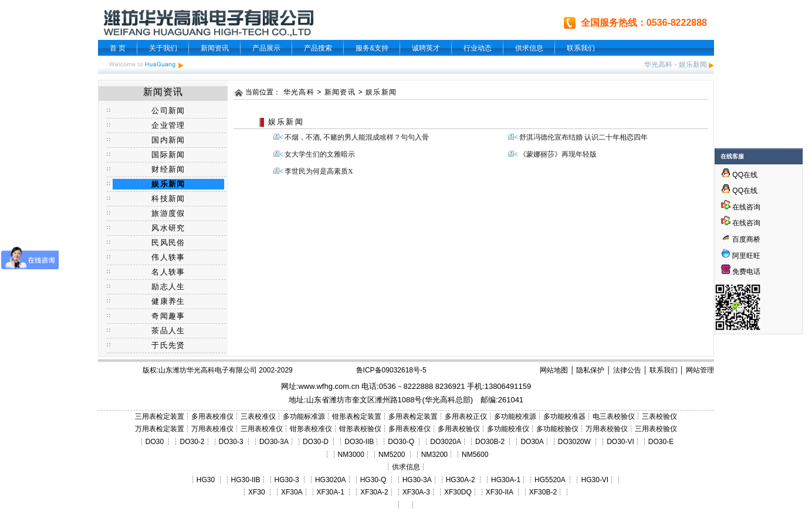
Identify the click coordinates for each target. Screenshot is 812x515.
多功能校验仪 (557, 429)
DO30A (532, 442)
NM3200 (434, 455)
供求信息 (529, 48)
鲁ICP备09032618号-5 (391, 370)
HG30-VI (595, 480)
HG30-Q (373, 480)
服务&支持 (372, 48)
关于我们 (163, 48)
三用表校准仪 (262, 429)
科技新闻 (168, 199)
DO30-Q (401, 442)
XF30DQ (458, 492)
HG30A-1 (506, 480)
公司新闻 (168, 111)
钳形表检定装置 (357, 416)
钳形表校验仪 (360, 429)
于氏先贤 (168, 345)
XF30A (292, 492)
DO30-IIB (359, 442)
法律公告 (627, 370)
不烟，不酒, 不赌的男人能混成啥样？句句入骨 (357, 137)
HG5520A (550, 480)
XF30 (257, 492)
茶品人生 (168, 331)
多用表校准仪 (212, 416)
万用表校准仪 (212, 429)
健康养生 (168, 301)
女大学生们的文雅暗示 (320, 154)
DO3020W (574, 442)
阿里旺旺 (745, 256)
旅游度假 (168, 213)
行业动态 (478, 48)
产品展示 (266, 48)
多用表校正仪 (466, 416)
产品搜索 (318, 48)
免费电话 (741, 272)
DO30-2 (192, 442)
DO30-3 (231, 442)
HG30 (206, 480)
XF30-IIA (500, 492)
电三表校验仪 (614, 416)
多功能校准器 (564, 416)
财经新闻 (168, 169)
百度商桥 (741, 239)
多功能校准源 (515, 416)
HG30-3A (417, 480)
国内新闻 (168, 140)
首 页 (118, 48)
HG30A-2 (461, 480)
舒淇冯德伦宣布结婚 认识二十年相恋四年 (583, 137)
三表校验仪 (659, 416)
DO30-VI (620, 442)
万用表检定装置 (160, 429)
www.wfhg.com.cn (329, 386)
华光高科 (658, 65)
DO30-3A (274, 442)
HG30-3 (287, 480)
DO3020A (446, 442)
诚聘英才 (426, 48)
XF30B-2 (543, 492)
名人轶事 (168, 272)
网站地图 (554, 370)
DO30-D (316, 442)
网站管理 (700, 370)
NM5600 (475, 455)
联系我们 (581, 48)
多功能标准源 (304, 416)
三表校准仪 (258, 416)
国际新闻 (168, 155)
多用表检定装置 (413, 416)
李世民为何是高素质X (319, 171)
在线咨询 (741, 207)
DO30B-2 (490, 442)
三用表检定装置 (160, 416)
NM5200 (392, 455)
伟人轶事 (168, 257)
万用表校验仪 (607, 429)
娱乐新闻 (693, 65)
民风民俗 (168, 243)
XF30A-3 (416, 492)
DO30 (155, 442)
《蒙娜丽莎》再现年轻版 (558, 154)
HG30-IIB (246, 480)
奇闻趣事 (168, 316)
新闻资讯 (215, 48)
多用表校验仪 (459, 429)
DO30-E (661, 442)
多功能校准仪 (508, 429)
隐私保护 (590, 370)
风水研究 (168, 228)
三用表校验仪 (656, 429)
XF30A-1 (331, 492)
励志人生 (168, 287)
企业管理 (168, 125)
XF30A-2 (374, 492)
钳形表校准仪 (311, 429)
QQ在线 (739, 175)
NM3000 (351, 455)
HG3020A (331, 480)
